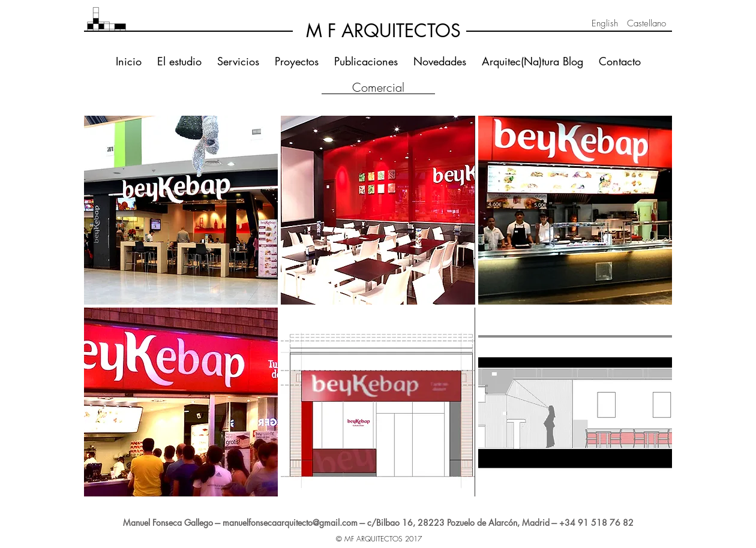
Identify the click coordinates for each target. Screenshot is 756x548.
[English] (605, 23)
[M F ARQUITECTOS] (383, 31)
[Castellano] (646, 23)
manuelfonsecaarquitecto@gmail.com (290, 523)
